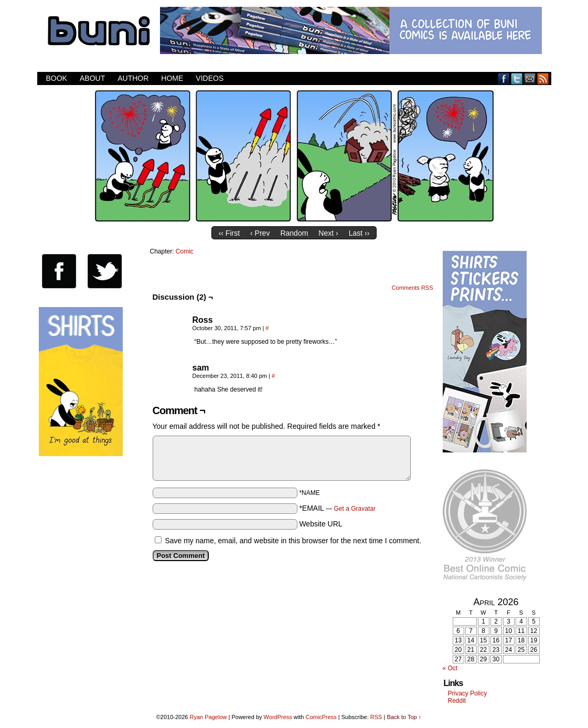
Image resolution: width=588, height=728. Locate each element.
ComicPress (321, 717)
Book (57, 78)
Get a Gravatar (355, 509)
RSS (543, 78)
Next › (328, 233)
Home (172, 78)
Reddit (457, 701)
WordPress (278, 717)
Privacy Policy (468, 693)
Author (133, 78)
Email (530, 78)
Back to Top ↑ (404, 717)
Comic (185, 251)
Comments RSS (413, 288)
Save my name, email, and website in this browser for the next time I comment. (293, 541)
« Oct (450, 668)
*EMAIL (337, 508)
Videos (210, 78)
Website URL (320, 524)
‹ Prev (260, 233)
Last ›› (359, 233)
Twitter (517, 78)
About (92, 78)
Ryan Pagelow (209, 717)
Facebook (504, 78)
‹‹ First (229, 233)
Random (294, 233)
